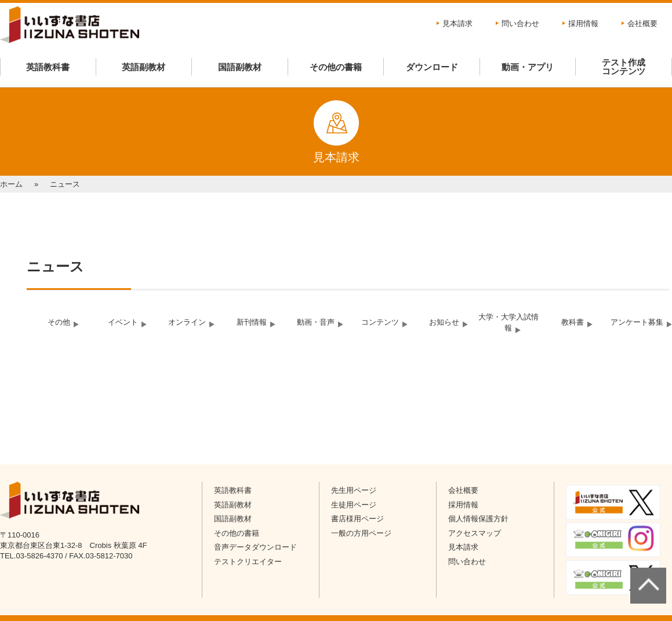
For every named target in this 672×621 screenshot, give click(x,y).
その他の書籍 (336, 67)
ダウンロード (432, 67)
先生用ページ (354, 490)
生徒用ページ (354, 505)
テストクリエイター (248, 562)
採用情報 (583, 23)
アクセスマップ (475, 533)
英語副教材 (144, 67)
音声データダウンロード (255, 547)
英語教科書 (48, 67)
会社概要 (642, 23)
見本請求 (457, 23)
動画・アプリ (528, 67)
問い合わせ (520, 23)
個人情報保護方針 (478, 519)
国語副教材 (240, 67)
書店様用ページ (357, 519)
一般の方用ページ (361, 533)
